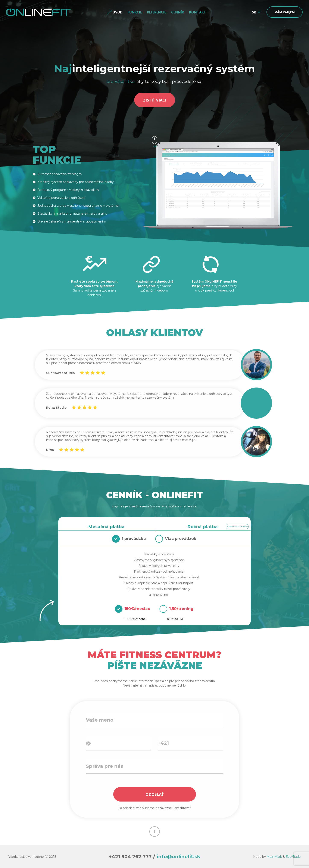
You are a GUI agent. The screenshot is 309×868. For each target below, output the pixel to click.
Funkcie (135, 12)
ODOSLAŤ (155, 794)
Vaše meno (100, 720)
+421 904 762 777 (130, 857)
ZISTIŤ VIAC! (155, 100)
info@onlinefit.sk (179, 857)
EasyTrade (293, 857)
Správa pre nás (104, 766)
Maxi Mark (274, 857)
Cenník (178, 12)
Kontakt (198, 12)
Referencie (157, 12)
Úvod (118, 12)
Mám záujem (285, 12)
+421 (163, 743)
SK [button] (254, 12)
